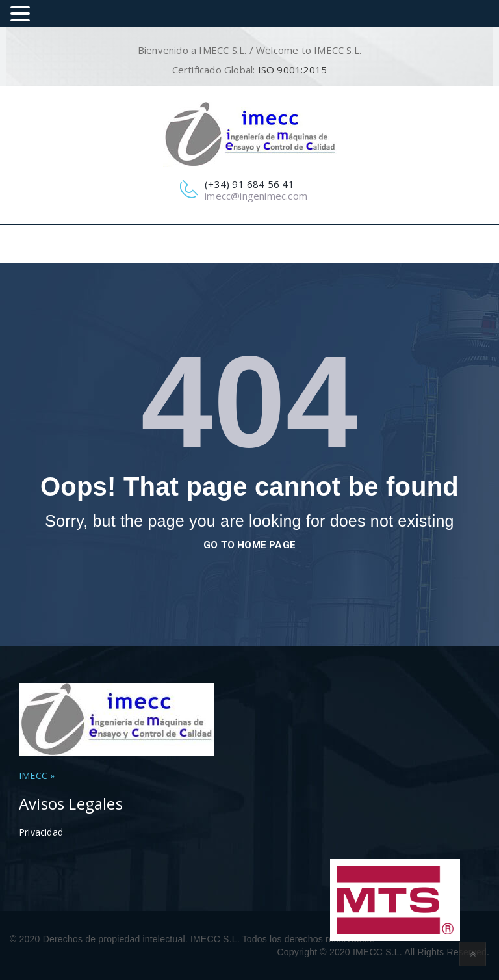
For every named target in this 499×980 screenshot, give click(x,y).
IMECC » (37, 775)
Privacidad (41, 832)
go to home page (249, 545)
